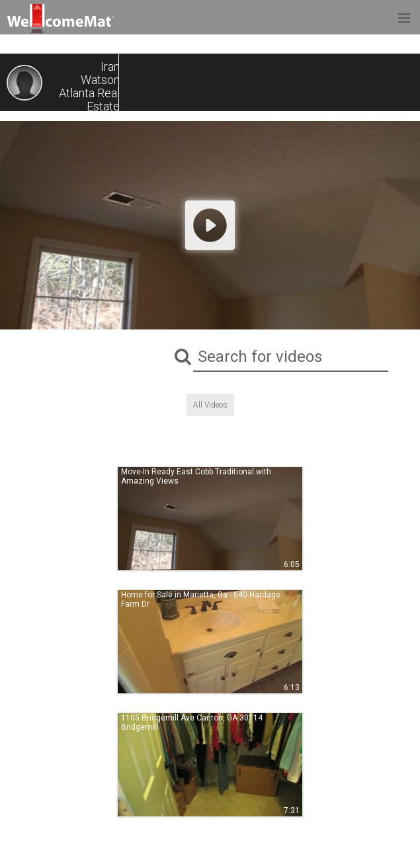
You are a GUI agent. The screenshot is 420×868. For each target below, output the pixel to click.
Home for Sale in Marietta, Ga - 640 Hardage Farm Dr (201, 599)
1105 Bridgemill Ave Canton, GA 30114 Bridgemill (192, 722)
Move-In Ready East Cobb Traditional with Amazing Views (196, 476)
